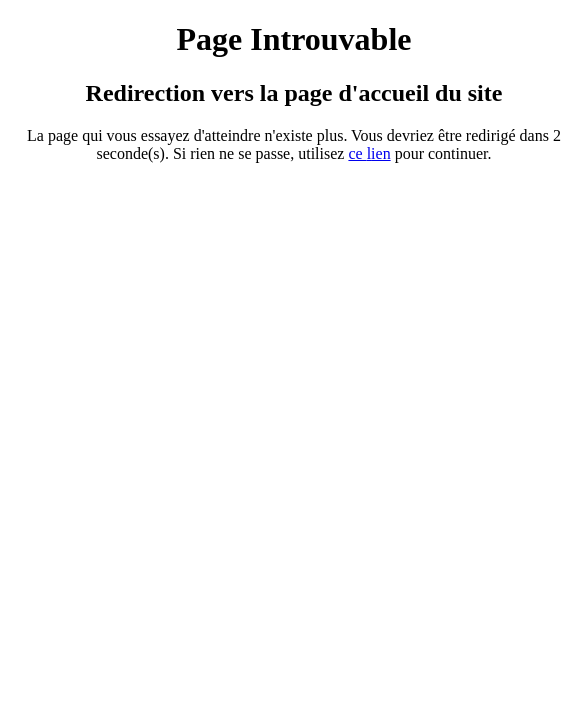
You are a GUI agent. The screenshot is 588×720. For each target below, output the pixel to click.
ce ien (369, 153)
